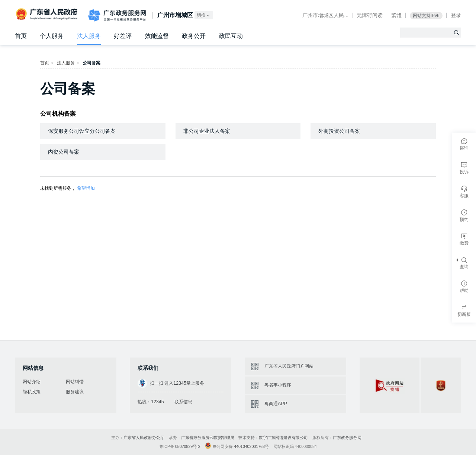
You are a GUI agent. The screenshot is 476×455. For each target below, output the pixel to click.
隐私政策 (32, 392)
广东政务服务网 (117, 15)
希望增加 (86, 188)
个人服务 (52, 36)
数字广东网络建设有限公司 (283, 438)
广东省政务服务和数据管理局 (208, 438)
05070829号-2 (188, 446)
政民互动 (231, 36)
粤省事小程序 (278, 385)
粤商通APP (276, 404)
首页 (21, 36)
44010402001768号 (251, 446)
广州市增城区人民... (325, 15)
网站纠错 (75, 382)
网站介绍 (32, 382)
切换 (204, 15)
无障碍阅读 (370, 15)
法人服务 (89, 36)
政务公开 (194, 36)
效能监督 (157, 36)
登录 (456, 15)
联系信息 (183, 402)
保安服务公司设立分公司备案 (82, 131)
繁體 (396, 15)
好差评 (123, 36)
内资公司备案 (64, 152)
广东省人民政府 (47, 15)
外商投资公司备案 (339, 131)
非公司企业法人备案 (207, 131)
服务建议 (75, 392)
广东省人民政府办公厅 (144, 438)
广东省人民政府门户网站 (289, 366)
